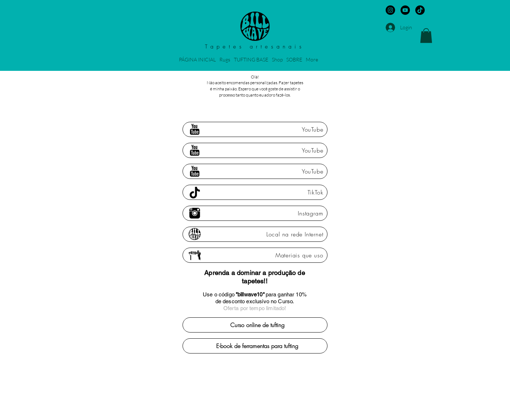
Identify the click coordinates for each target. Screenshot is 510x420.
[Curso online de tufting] (255, 325)
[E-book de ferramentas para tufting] (255, 346)
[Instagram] (255, 213)
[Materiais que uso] (255, 255)
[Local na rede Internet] (255, 234)
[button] (426, 36)
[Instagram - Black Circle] (390, 10)
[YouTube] (255, 129)
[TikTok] (420, 10)
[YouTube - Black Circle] (405, 10)
